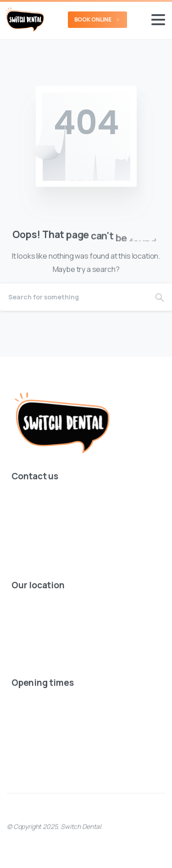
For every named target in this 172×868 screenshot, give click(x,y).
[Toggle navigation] (158, 20)
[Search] (74, 297)
